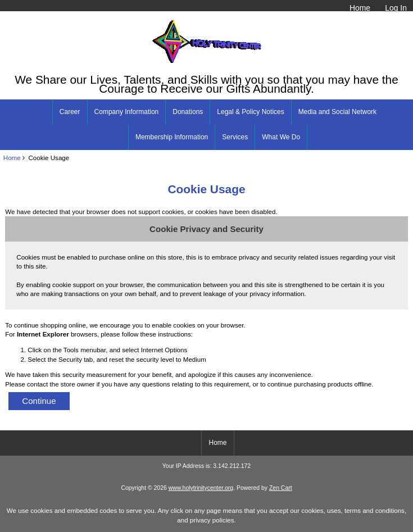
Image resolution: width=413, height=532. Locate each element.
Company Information (127, 112)
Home (360, 8)
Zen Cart (281, 488)
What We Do (281, 137)
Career (70, 112)
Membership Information (172, 137)
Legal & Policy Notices (250, 112)
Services (235, 137)
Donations (188, 112)
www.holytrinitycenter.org (201, 488)
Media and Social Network (337, 112)
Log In (396, 8)
